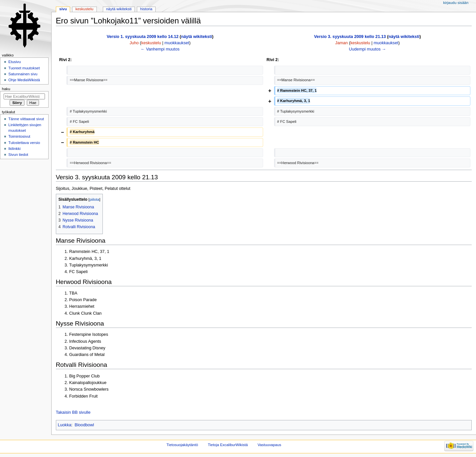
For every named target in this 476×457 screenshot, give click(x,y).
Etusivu (15, 62)
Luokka (65, 425)
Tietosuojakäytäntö (182, 445)
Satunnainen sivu (23, 74)
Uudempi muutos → (368, 49)
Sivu (63, 9)
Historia (146, 9)
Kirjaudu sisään (456, 3)
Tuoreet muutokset (24, 68)
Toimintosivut (19, 136)
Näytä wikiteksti (119, 9)
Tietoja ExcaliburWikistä (228, 445)
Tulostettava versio (24, 143)
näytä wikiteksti (197, 37)
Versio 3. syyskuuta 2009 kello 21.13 (350, 37)
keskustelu (151, 43)
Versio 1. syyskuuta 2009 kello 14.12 (143, 37)
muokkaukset (177, 43)
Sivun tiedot (18, 155)
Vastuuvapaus (269, 445)
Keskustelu (84, 9)
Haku (6, 89)
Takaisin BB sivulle (73, 412)
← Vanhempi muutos (160, 49)
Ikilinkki (14, 149)
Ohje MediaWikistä (24, 80)
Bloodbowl (84, 425)
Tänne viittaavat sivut (26, 119)
